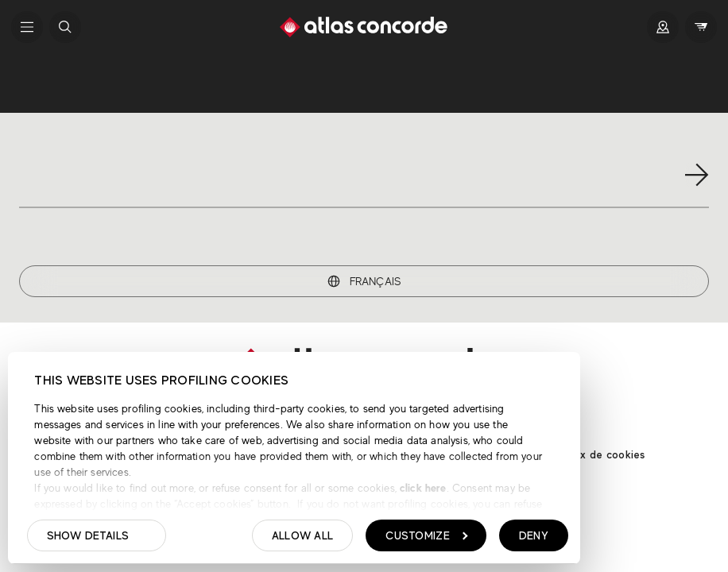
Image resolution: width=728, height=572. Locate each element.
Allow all (303, 535)
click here (422, 488)
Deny (534, 535)
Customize (426, 535)
